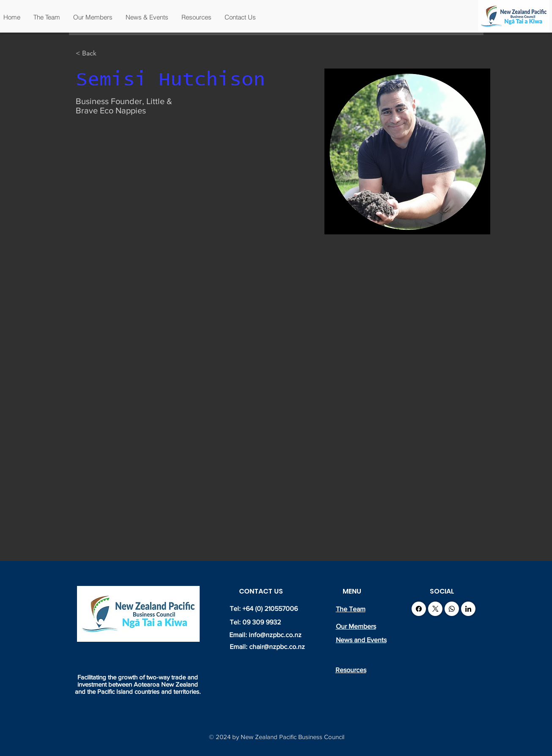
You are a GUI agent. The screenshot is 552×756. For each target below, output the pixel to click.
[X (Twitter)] (435, 609)
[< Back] (92, 54)
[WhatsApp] (452, 609)
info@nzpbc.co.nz (275, 635)
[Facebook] (419, 609)
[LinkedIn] (468, 609)
